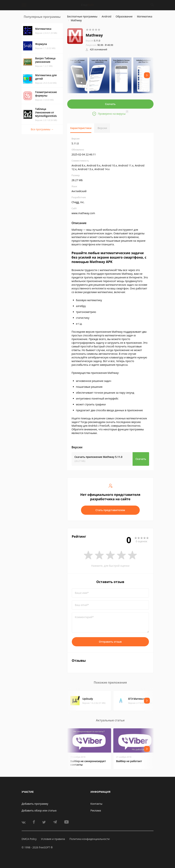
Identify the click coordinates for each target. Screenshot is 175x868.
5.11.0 (93, 41)
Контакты (96, 804)
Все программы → (42, 129)
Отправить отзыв (110, 642)
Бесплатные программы (82, 16)
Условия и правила (53, 839)
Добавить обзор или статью (39, 810)
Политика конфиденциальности (90, 839)
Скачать (110, 104)
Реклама (96, 810)
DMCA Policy (29, 839)
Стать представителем (110, 510)
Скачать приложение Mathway (99, 457)
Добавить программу (35, 804)
